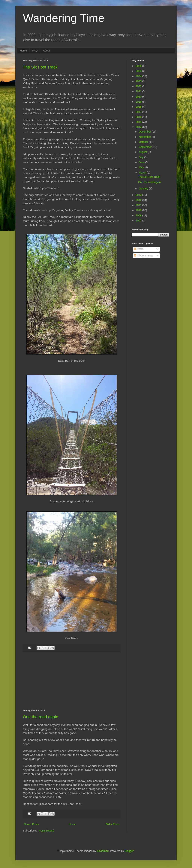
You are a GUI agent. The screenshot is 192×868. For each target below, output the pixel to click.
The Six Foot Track (40, 67)
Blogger (129, 851)
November (145, 137)
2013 (139, 195)
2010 (139, 210)
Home (23, 51)
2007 (139, 221)
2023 (139, 81)
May (142, 167)
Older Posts (113, 824)
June (142, 162)
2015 (139, 122)
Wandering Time (64, 18)
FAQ (35, 51)
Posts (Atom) (47, 831)
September (145, 147)
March (143, 173)
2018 (139, 107)
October (144, 142)
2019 (139, 102)
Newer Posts (31, 824)
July (141, 157)
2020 (139, 97)
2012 (139, 200)
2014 (139, 127)
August (143, 152)
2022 (139, 86)
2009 (139, 215)
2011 (139, 205)
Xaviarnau (103, 851)
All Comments (143, 256)
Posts (139, 249)
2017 (139, 112)
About (46, 51)
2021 (139, 91)
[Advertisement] (72, 681)
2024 (139, 76)
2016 (139, 117)
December (145, 132)
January (144, 189)
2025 (139, 71)
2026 (139, 66)
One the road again (40, 717)
